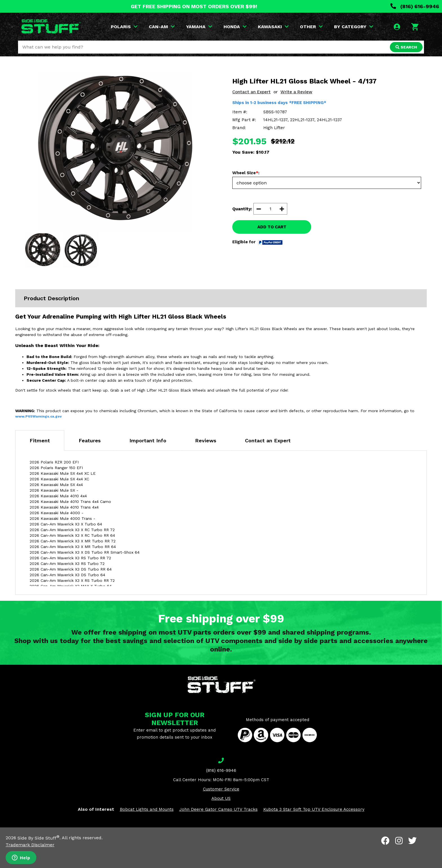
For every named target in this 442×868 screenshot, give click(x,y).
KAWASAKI (273, 27)
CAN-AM (162, 27)
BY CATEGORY (354, 27)
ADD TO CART (272, 227)
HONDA (235, 27)
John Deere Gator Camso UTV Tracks (218, 809)
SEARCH (406, 47)
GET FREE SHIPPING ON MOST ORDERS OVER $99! (194, 6)
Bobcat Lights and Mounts (147, 809)
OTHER (311, 27)
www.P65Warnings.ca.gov (38, 416)
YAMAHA (199, 27)
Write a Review (296, 92)
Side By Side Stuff (38, 838)
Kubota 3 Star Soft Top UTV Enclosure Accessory (314, 809)
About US (221, 798)
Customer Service (221, 789)
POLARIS (124, 27)
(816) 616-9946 (415, 6)
